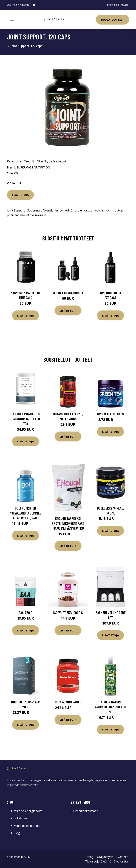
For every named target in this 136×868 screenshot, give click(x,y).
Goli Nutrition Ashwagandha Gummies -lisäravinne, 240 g (25, 513)
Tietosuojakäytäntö (98, 861)
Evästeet (122, 857)
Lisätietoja (20, 195)
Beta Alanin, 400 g (68, 702)
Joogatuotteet (112, 20)
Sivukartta (121, 861)
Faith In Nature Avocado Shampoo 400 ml (111, 707)
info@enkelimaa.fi (117, 5)
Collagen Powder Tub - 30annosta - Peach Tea (26, 419)
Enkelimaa (20, 818)
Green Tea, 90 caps (110, 414)
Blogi (17, 833)
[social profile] (34, 5)
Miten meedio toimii (27, 826)
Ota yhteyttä (105, 857)
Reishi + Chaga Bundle (68, 293)
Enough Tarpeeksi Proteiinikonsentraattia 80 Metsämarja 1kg (68, 523)
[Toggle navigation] (12, 19)
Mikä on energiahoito (28, 811)
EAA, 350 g (26, 613)
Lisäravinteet (57, 161)
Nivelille (42, 161)
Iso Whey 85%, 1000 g (68, 613)
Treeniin (30, 161)
